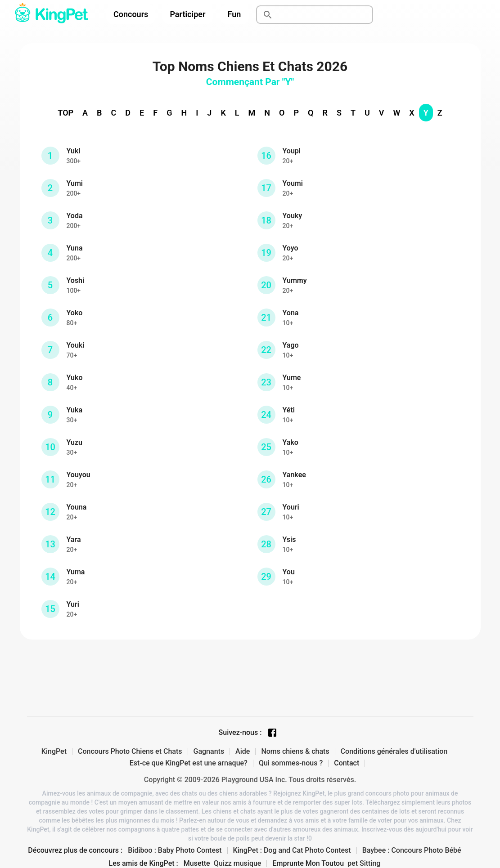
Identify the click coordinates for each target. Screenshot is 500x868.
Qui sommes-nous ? (291, 763)
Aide (243, 752)
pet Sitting (364, 864)
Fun (234, 14)
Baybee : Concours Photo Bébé (412, 850)
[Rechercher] (325, 15)
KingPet (54, 752)
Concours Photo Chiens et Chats (130, 752)
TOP (65, 113)
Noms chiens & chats (295, 752)
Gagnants (209, 752)
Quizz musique (238, 864)
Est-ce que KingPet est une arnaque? (189, 763)
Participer (187, 14)
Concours (131, 14)
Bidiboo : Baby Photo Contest (175, 850)
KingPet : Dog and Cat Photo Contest (292, 850)
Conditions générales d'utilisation (394, 752)
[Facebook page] (272, 733)
